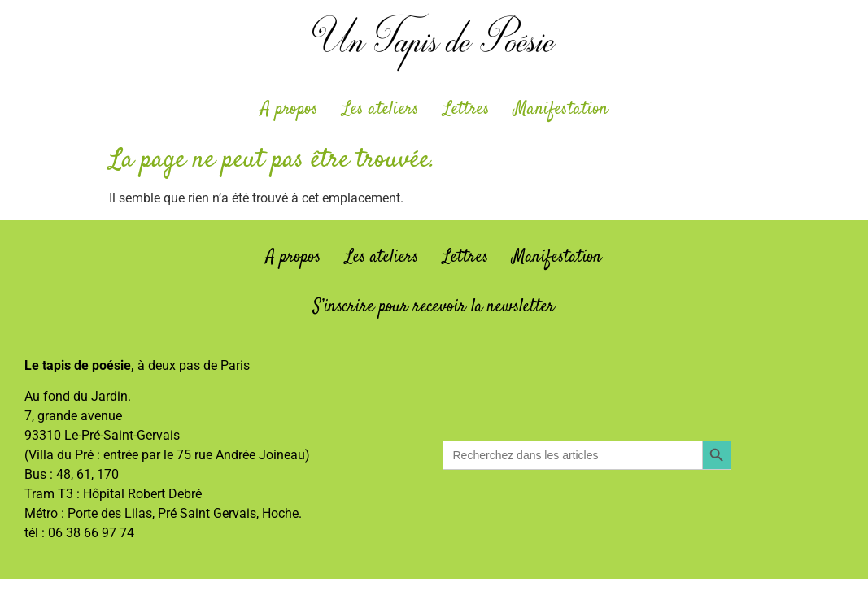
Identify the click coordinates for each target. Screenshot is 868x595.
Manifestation (561, 109)
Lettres (467, 109)
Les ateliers (381, 109)
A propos (289, 109)
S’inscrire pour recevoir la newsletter (434, 306)
